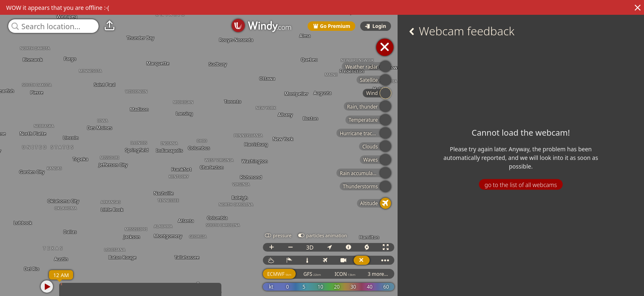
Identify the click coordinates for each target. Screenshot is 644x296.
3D (310, 247)
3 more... (378, 274)
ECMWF (279, 274)
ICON (345, 274)
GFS (312, 274)
